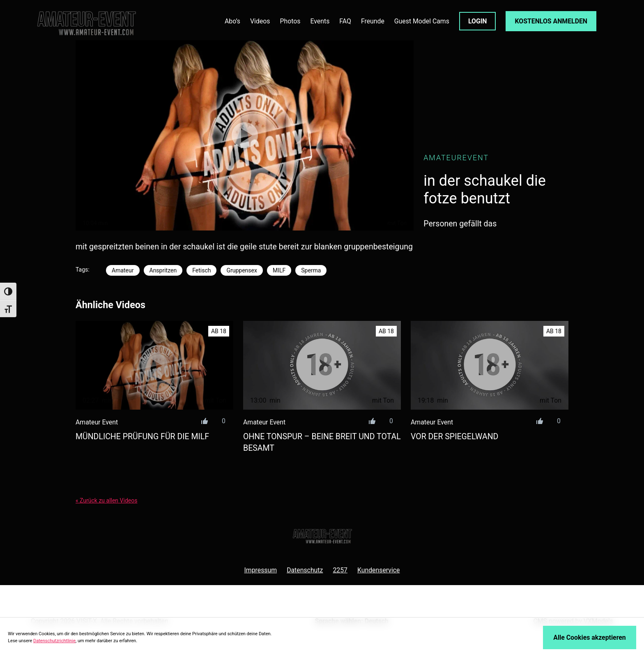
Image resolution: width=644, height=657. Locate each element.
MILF (279, 270)
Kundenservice (379, 570)
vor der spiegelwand (454, 437)
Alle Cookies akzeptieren (589, 637)
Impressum (260, 570)
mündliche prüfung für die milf (142, 437)
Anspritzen (163, 270)
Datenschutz (305, 570)
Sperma (311, 270)
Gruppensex (241, 270)
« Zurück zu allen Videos (106, 500)
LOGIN (478, 21)
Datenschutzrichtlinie (54, 641)
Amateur (123, 270)
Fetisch (201, 270)
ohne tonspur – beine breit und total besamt (322, 442)
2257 (340, 570)
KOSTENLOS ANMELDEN (551, 21)
